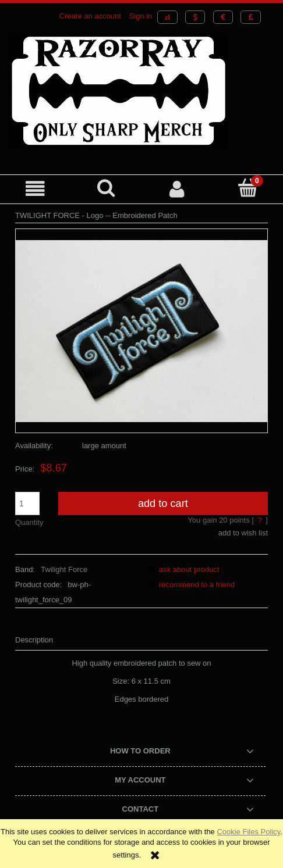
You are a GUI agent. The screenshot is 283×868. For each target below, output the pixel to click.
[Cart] (248, 188)
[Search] (107, 188)
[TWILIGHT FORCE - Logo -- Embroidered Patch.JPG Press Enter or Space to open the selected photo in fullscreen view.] (141, 331)
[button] (36, 189)
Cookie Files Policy (248, 832)
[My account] (177, 189)
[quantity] (27, 503)
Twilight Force (64, 569)
